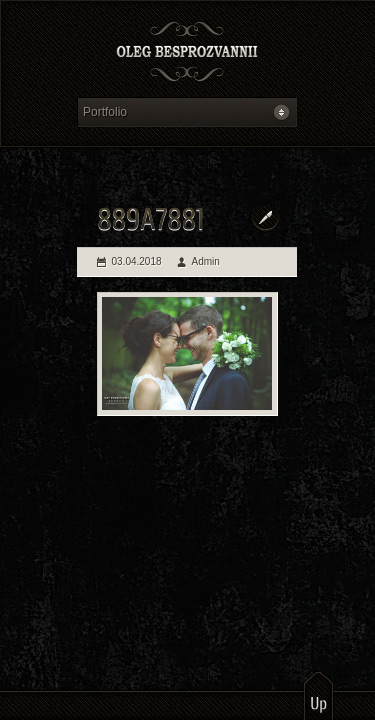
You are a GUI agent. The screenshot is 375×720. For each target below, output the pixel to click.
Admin (206, 261)
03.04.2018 (137, 261)
